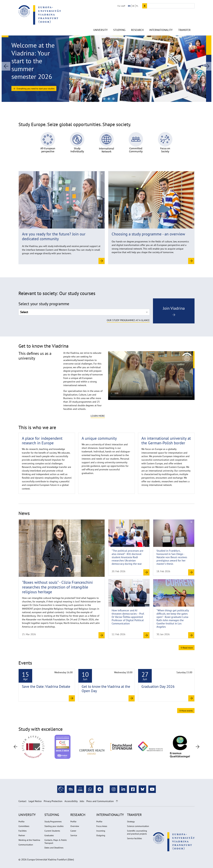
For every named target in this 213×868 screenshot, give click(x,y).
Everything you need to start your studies (34, 89)
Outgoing (101, 835)
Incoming (101, 831)
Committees (24, 826)
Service (74, 835)
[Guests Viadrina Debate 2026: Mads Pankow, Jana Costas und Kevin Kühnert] (104, 99)
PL (137, 6)
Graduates (49, 835)
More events (186, 711)
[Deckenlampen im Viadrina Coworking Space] (109, 99)
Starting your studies (54, 826)
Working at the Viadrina (29, 840)
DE (133, 6)
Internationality (161, 24)
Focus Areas (102, 826)
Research (137, 24)
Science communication (138, 826)
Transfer (184, 24)
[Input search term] (171, 6)
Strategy (131, 821)
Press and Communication (100, 801)
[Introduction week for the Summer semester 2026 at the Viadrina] (100, 99)
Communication (26, 845)
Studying (119, 24)
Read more (187, 648)
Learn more (98, 416)
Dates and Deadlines (54, 848)
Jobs (82, 801)
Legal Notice (35, 801)
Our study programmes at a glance (128, 320)
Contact (22, 801)
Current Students (52, 831)
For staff (121, 6)
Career (73, 831)
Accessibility (71, 801)
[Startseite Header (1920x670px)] (113, 99)
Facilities (23, 831)
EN (129, 6)
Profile (21, 821)
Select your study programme (44, 304)
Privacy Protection (53, 801)
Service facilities (134, 838)
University (100, 24)
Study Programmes (53, 821)
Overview (75, 826)
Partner (22, 835)
